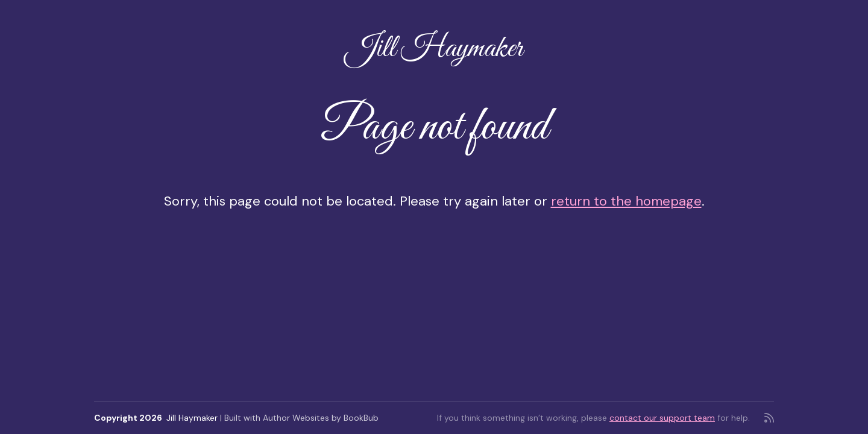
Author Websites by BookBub (321, 418)
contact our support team (662, 418)
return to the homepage (626, 201)
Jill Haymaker (434, 49)
